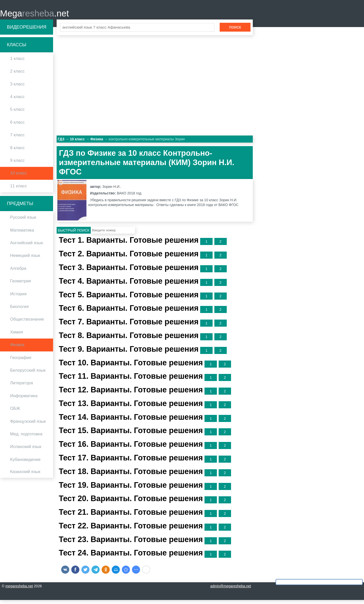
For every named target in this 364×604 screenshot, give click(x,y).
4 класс (17, 101)
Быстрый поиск (74, 234)
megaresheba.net (19, 590)
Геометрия (20, 285)
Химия (17, 336)
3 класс (17, 88)
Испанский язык (26, 451)
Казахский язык (25, 476)
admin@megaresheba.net (231, 590)
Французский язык (28, 425)
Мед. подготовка (26, 438)
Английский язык (27, 247)
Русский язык (23, 221)
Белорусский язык (28, 374)
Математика (22, 234)
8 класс (17, 152)
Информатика (24, 400)
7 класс (17, 139)
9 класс (17, 164)
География (21, 361)
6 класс (17, 126)
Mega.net (34, 15)
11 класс (19, 190)
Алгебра (18, 272)
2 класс (17, 75)
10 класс (19, 177)
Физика (17, 349)
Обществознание (27, 323)
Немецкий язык (25, 260)
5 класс (17, 113)
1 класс (17, 63)
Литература (21, 387)
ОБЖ (15, 412)
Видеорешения (27, 31)
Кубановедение (25, 463)
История (18, 298)
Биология (19, 311)
